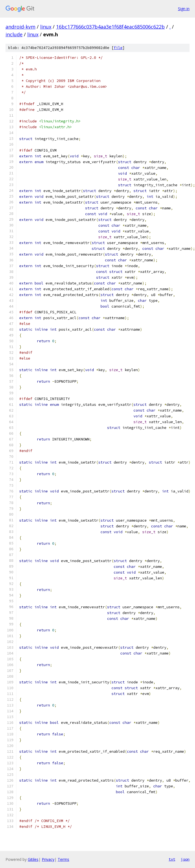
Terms (63, 859)
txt (172, 859)
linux (46, 27)
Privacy (48, 859)
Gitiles (33, 859)
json (185, 859)
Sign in (184, 9)
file (118, 48)
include (14, 34)
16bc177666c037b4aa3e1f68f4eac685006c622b (110, 27)
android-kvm (20, 27)
